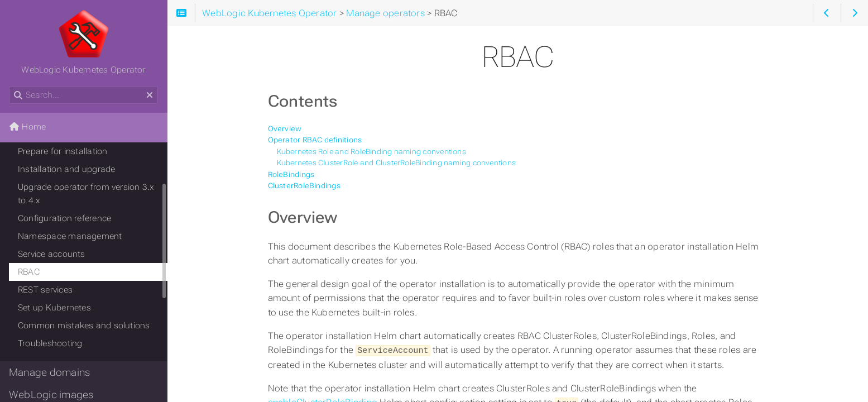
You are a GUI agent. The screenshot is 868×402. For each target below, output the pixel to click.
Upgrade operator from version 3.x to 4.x (86, 194)
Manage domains (49, 372)
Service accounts (52, 254)
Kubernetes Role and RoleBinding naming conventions (371, 152)
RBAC (29, 272)
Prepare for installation (63, 151)
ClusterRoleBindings (304, 186)
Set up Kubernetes (54, 308)
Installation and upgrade (66, 169)
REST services (45, 290)
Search (10, 86)
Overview (285, 129)
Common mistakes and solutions (84, 326)
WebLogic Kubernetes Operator (83, 42)
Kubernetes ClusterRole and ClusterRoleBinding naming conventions (397, 163)
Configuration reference (64, 218)
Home (27, 127)
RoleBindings (291, 174)
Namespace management (70, 236)
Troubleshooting (50, 343)
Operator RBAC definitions (315, 140)
